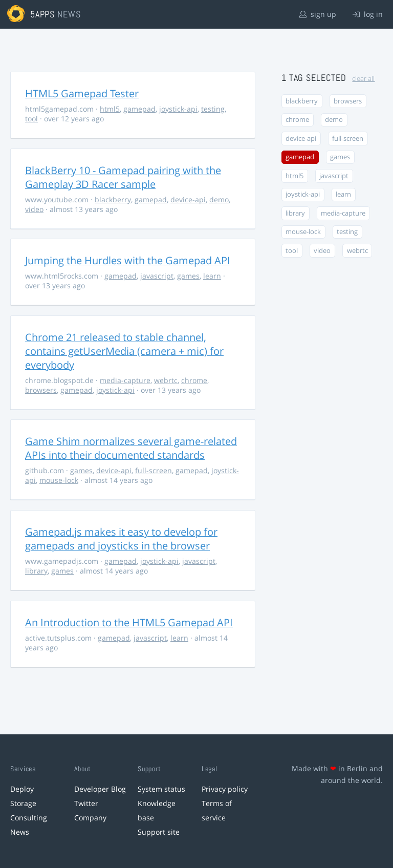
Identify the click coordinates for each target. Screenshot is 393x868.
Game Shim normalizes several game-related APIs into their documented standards (131, 448)
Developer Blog (100, 789)
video (34, 209)
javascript (157, 276)
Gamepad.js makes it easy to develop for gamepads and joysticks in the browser (121, 539)
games (188, 276)
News (20, 832)
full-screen (154, 470)
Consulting (29, 818)
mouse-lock (59, 480)
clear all (363, 79)
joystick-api (178, 109)
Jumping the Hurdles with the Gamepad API (128, 260)
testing (213, 109)
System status (161, 789)
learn (212, 276)
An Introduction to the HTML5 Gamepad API (129, 622)
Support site (159, 832)
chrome (194, 380)
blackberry (113, 199)
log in (368, 14)
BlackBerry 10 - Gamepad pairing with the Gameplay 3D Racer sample (123, 177)
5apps (43, 14)
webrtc (166, 380)
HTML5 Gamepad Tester (82, 93)
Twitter (86, 803)
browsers (41, 390)
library (36, 571)
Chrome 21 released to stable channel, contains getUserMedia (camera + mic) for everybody (124, 351)
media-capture (125, 380)
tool (31, 119)
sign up (318, 14)
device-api (188, 199)
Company (90, 818)
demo (219, 199)
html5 (110, 109)
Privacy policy (225, 789)
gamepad (139, 109)
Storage (23, 803)
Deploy (22, 789)
